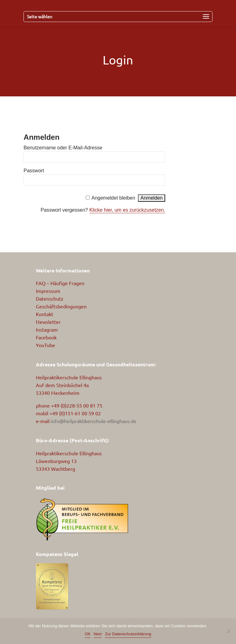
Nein (98, 634)
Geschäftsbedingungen (61, 306)
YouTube (45, 345)
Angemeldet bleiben (113, 198)
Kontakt (45, 314)
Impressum (48, 291)
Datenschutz (50, 298)
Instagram (47, 329)
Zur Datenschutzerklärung (128, 634)
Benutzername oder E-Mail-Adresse (63, 148)
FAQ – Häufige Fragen (60, 283)
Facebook (46, 337)
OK (88, 634)
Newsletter (48, 322)
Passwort (34, 171)
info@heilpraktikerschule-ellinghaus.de (94, 421)
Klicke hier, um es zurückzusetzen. (127, 210)
